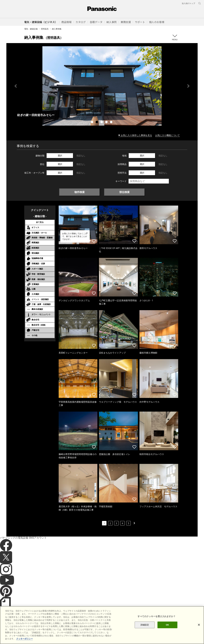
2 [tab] (97, 122)
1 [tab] (92, 122)
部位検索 (124, 192)
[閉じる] (199, 625)
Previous (16, 86)
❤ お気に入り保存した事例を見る (135, 135)
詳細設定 (145, 625)
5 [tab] (112, 122)
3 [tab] (102, 122)
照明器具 (45, 29)
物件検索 (80, 192)
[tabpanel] (102, 86)
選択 (60, 156)
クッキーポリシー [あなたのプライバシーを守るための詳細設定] (25, 639)
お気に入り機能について (168, 135)
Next (188, 86)
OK (167, 625)
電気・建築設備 (31, 29)
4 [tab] (107, 122)
